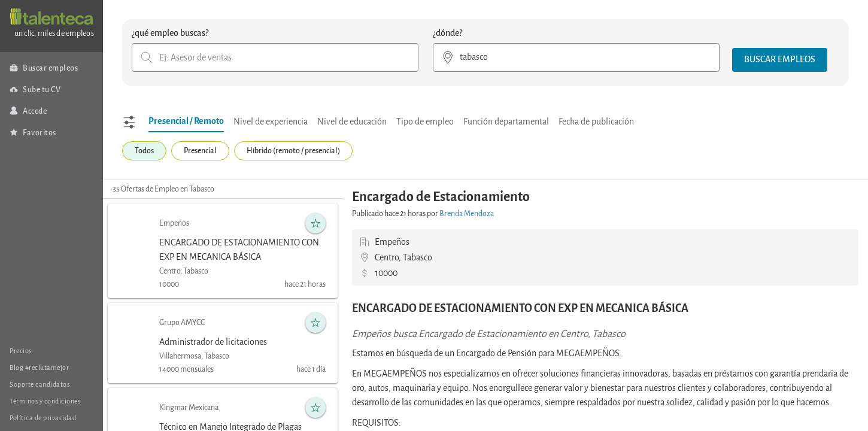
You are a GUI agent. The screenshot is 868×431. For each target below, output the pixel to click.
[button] (780, 60)
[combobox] (275, 57)
